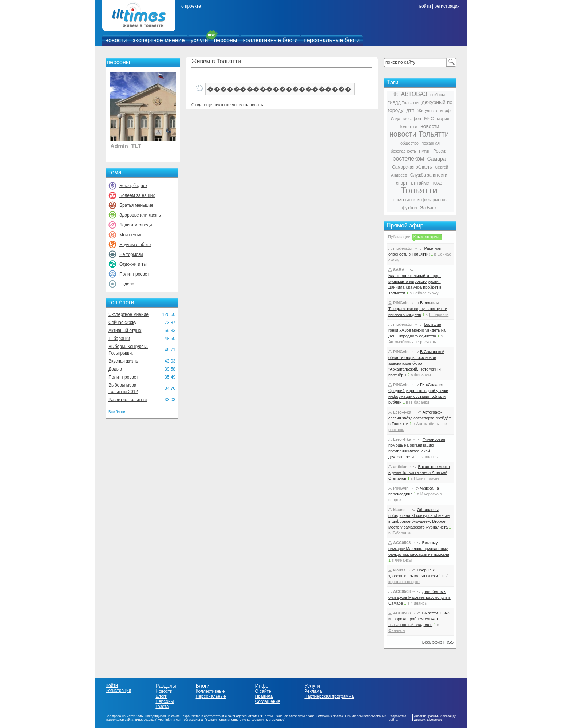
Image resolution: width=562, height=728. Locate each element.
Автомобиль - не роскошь (412, 342)
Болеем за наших (137, 195)
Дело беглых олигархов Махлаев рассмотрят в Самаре (419, 597)
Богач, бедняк (133, 186)
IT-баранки (119, 339)
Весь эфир (432, 642)
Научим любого (135, 245)
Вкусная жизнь (123, 361)
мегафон (412, 119)
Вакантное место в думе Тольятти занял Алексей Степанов (419, 472)
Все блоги (117, 412)
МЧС (429, 119)
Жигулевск (427, 111)
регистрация (447, 6)
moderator (403, 248)
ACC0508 (402, 543)
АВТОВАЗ (414, 94)
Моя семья (130, 235)
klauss (399, 510)
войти (425, 6)
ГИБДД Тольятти (403, 103)
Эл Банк (428, 208)
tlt (396, 94)
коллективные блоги (270, 40)
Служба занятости (429, 175)
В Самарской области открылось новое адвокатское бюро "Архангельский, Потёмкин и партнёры (416, 363)
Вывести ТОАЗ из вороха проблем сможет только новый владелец (419, 619)
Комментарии (426, 237)
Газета (162, 707)
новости (116, 40)
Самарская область (412, 167)
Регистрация (118, 691)
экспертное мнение (159, 40)
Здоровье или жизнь (140, 215)
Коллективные (210, 691)
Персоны (165, 701)
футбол (409, 208)
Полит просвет (134, 274)
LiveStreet (434, 720)
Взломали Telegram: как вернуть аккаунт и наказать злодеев (418, 309)
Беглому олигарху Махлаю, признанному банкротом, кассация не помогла (419, 549)
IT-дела (127, 284)
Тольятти (419, 190)
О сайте (263, 691)
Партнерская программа (329, 696)
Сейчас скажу (122, 323)
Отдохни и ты (133, 264)
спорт (402, 183)
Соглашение (267, 701)
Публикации (399, 237)
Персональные (211, 696)
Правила (264, 696)
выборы (438, 95)
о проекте (191, 6)
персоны (226, 40)
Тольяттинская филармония (419, 200)
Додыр (115, 369)
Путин (425, 151)
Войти (112, 685)
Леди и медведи (136, 225)
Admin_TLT (126, 146)
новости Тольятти (419, 134)
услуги (199, 40)
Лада (396, 119)
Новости (164, 691)
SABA (399, 270)
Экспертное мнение (128, 314)
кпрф (445, 111)
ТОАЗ (437, 183)
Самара (436, 159)
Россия (440, 151)
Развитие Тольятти (128, 400)
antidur (400, 467)
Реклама (313, 691)
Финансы (422, 375)
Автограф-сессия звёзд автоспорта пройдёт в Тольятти (419, 418)
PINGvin (401, 303)
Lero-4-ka (402, 412)
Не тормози (131, 254)
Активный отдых (125, 331)
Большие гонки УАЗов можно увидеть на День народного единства (417, 330)
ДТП (411, 111)
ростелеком (408, 159)
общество (409, 143)
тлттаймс (419, 183)
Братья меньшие (136, 205)
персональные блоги (332, 40)
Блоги (161, 696)
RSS (449, 642)
